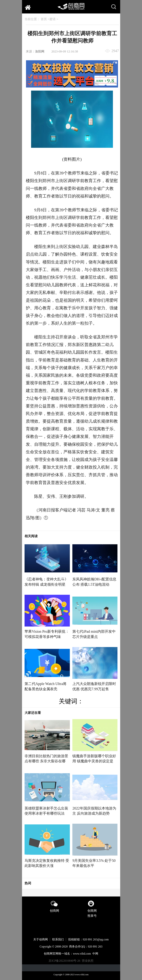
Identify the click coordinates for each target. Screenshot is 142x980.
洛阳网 (40, 51)
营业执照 (88, 961)
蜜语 (53, 19)
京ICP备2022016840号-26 (64, 961)
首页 (44, 19)
